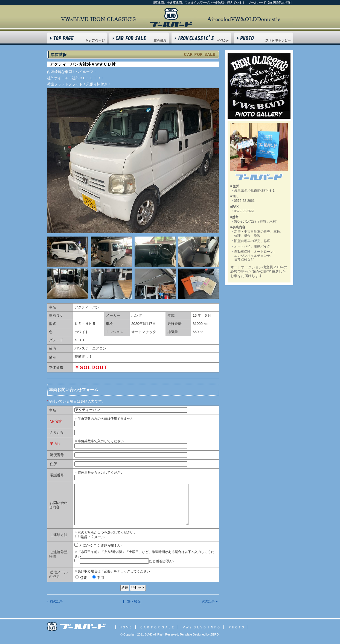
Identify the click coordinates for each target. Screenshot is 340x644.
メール (97, 537)
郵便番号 (57, 455)
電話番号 (57, 475)
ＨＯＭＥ (126, 627)
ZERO (214, 634)
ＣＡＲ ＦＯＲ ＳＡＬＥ (157, 627)
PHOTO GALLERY (264, 38)
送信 (125, 588)
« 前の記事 (55, 601)
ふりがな (57, 432)
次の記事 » (210, 601)
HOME (77, 38)
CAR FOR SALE (139, 38)
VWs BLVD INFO (201, 38)
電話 (81, 537)
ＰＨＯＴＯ (236, 627)
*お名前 (56, 421)
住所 (53, 464)
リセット (138, 588)
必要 (81, 578)
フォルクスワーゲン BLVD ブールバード (171, 17)
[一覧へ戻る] (132, 601)
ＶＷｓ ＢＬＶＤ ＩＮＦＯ (201, 627)
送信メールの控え (58, 574)
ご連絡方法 (59, 535)
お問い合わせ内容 (58, 505)
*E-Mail (56, 444)
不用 (98, 578)
